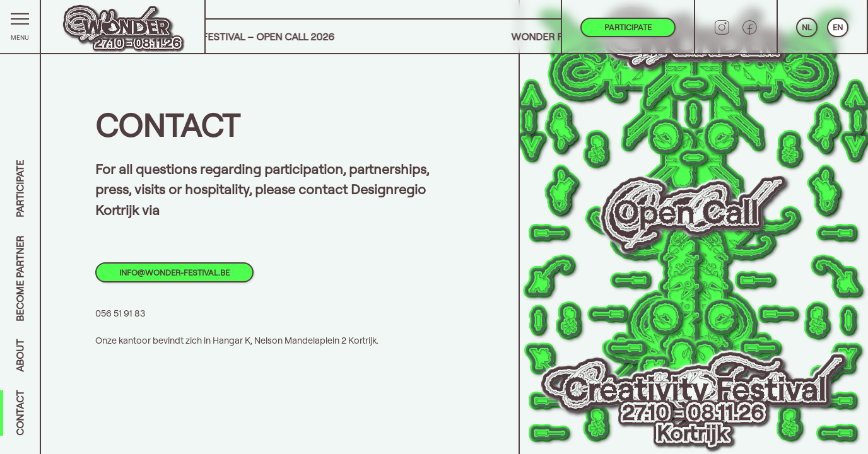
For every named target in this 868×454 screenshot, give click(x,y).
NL (807, 27)
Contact (20, 413)
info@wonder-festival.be (174, 272)
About (20, 356)
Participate (20, 189)
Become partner (20, 279)
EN (838, 27)
